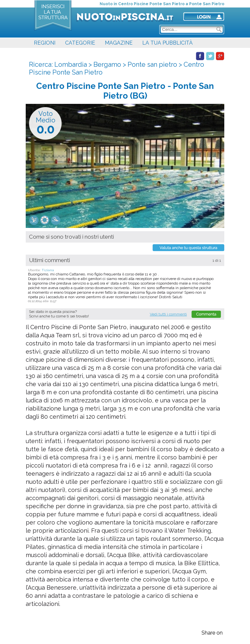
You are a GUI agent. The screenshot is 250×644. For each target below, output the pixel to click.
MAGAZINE (119, 43)
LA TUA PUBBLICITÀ (167, 43)
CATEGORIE (80, 43)
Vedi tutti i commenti (168, 314)
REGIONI (45, 43)
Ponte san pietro (152, 64)
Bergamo (107, 64)
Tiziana (48, 270)
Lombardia (71, 64)
